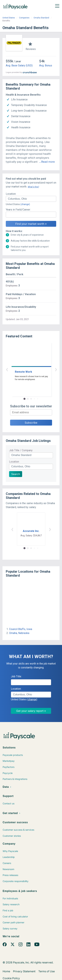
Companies (24, 18)
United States (9, 18)
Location (14, 462)
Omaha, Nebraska (19, 633)
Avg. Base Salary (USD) (19, 65)
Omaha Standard (41, 18)
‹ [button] (27, 369)
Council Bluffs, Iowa (21, 629)
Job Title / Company (21, 450)
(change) (25, 204)
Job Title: (16, 676)
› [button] (35, 369)
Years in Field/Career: (18, 210)
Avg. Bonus (46, 65)
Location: (11, 194)
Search (16, 474)
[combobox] (31, 199)
